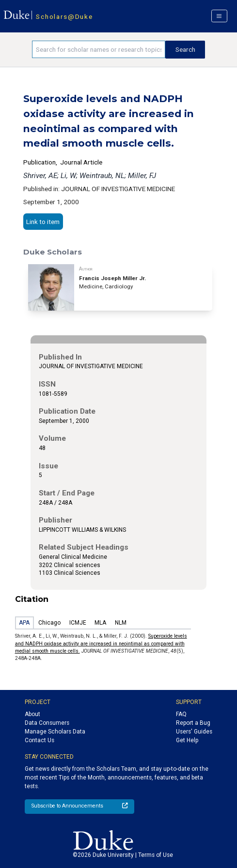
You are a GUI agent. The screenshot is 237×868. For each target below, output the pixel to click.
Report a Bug (193, 723)
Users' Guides (194, 732)
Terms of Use (156, 855)
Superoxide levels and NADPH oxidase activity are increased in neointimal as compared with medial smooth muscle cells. (101, 644)
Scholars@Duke (64, 16)
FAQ (181, 714)
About (32, 714)
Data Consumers (47, 723)
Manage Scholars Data (55, 732)
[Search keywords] (99, 49)
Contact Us (39, 740)
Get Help (187, 740)
